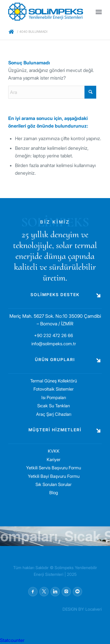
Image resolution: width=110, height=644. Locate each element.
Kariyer (54, 460)
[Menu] (99, 12)
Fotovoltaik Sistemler (54, 389)
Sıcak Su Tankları (54, 406)
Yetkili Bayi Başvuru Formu (54, 476)
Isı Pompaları (54, 397)
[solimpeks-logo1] (46, 12)
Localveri (94, 609)
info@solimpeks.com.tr (54, 344)
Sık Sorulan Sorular (54, 484)
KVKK (54, 451)
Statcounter (12, 640)
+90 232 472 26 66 (54, 335)
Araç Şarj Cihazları (54, 414)
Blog (54, 493)
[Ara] (52, 92)
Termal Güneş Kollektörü (54, 381)
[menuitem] (99, 12)
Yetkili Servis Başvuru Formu (54, 468)
